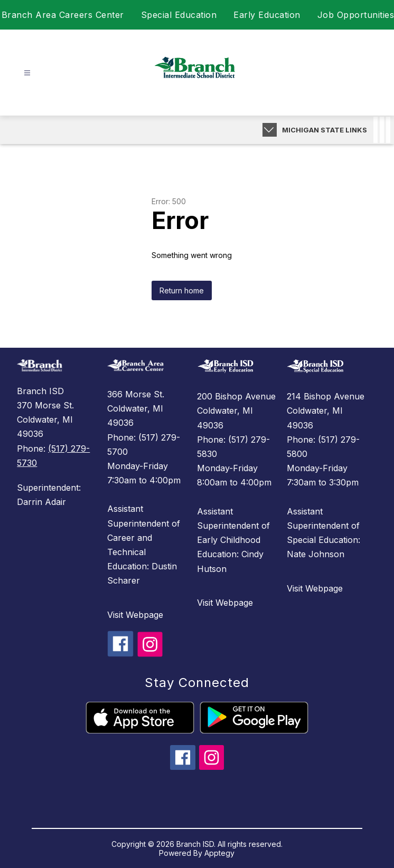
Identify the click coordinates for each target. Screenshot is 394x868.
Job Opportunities (356, 15)
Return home (182, 290)
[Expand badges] (270, 130)
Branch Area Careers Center (63, 15)
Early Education (267, 15)
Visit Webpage (135, 615)
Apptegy (219, 853)
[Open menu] (27, 73)
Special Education (179, 15)
